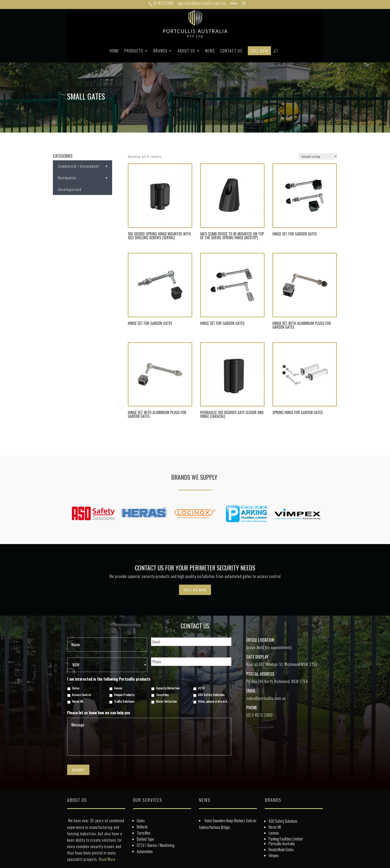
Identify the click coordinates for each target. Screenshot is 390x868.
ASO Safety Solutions (211, 695)
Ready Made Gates (281, 850)
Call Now (259, 51)
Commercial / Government (85, 166)
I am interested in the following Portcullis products (111, 679)
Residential (85, 178)
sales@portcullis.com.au (202, 3)
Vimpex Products (124, 695)
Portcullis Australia (282, 844)
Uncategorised (70, 189)
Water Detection (166, 702)
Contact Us (231, 51)
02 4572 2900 (161, 3)
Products (134, 51)
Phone (252, 707)
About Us (186, 51)
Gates (76, 688)
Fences (118, 688)
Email (251, 691)
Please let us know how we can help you (99, 713)
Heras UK (78, 702)
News (210, 51)
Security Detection (168, 688)
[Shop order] (318, 156)
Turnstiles (162, 695)
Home (115, 51)
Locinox (274, 833)
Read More (107, 859)
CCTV (201, 688)
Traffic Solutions (124, 702)
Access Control (81, 695)
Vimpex (274, 855)
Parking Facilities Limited (286, 839)
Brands (161, 51)
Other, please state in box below (214, 702)
